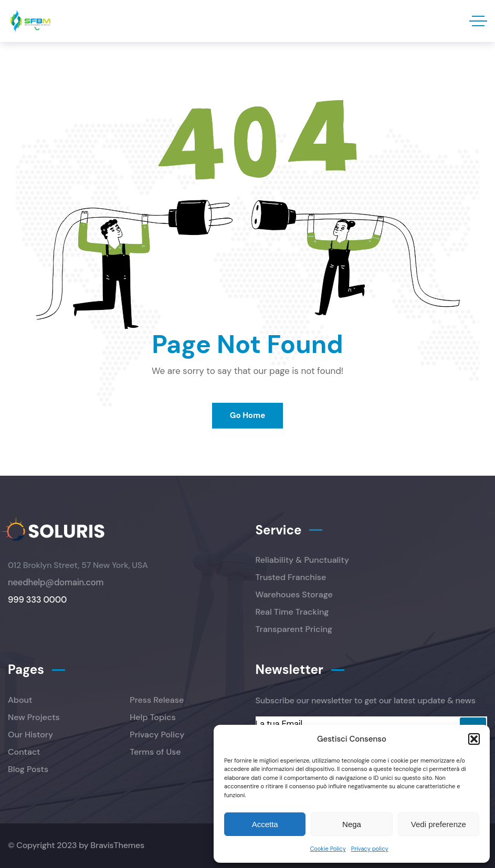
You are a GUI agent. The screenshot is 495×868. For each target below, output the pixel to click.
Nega (352, 824)
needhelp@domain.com (56, 582)
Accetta (265, 824)
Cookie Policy (328, 849)
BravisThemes (117, 845)
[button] (474, 739)
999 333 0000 (37, 600)
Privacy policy (370, 849)
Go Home (248, 415)
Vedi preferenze (439, 824)
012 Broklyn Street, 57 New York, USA (78, 565)
